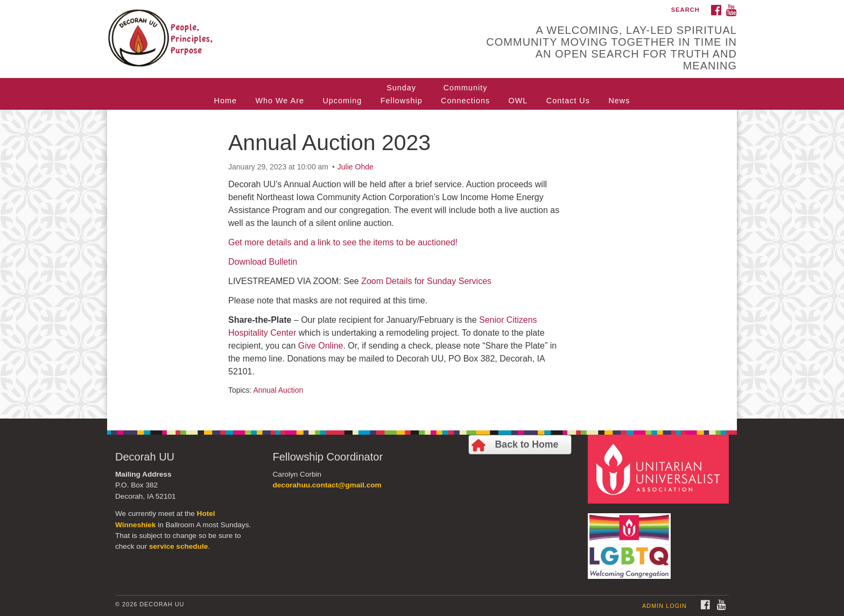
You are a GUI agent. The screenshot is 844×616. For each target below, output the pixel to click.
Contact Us (568, 101)
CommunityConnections (465, 94)
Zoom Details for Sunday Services (426, 281)
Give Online (321, 346)
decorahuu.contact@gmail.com (327, 485)
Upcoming (342, 101)
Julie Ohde (356, 167)
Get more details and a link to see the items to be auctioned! (343, 242)
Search (685, 10)
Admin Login (664, 606)
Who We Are (280, 101)
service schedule (179, 546)
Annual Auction (278, 390)
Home (226, 101)
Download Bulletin (263, 262)
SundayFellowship (402, 94)
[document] (422, 264)
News (619, 101)
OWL (518, 101)
